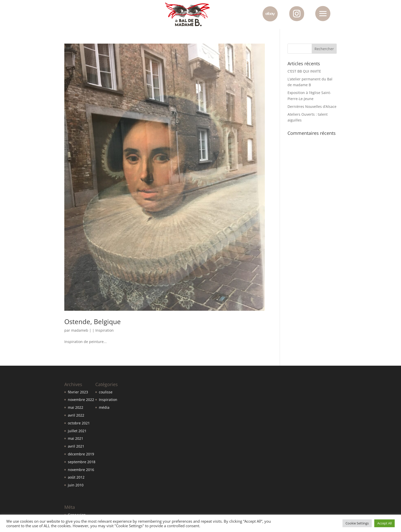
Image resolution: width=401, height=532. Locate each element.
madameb (80, 330)
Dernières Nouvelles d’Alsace (312, 106)
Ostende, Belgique (93, 322)
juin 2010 (76, 485)
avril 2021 (76, 446)
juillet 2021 (77, 431)
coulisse (106, 392)
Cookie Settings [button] (357, 523)
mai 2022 (76, 407)
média (104, 407)
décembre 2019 (81, 454)
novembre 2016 (81, 470)
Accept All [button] (384, 523)
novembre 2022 (81, 400)
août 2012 (76, 477)
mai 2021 (76, 438)
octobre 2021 (79, 423)
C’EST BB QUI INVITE (304, 71)
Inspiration (105, 330)
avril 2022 (76, 415)
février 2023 (78, 392)
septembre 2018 (82, 462)
